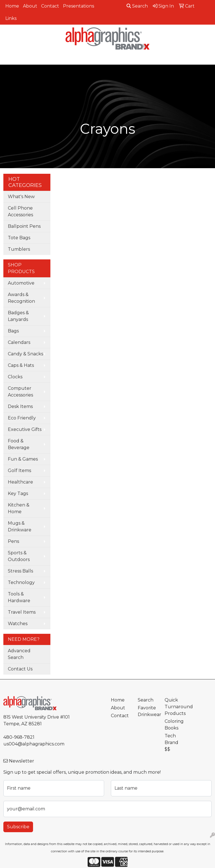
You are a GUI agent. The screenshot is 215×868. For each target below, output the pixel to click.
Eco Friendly (22, 418)
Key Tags (18, 493)
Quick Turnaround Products (175, 707)
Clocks (15, 377)
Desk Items (20, 406)
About (30, 6)
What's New (21, 197)
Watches (18, 624)
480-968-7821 (19, 737)
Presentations (79, 6)
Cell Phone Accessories (20, 211)
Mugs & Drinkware (20, 526)
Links (11, 18)
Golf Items (19, 471)
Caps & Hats (21, 365)
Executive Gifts (25, 429)
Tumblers (19, 249)
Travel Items (22, 612)
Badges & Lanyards (18, 316)
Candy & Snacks (25, 354)
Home (12, 6)
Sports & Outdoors (19, 556)
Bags (13, 331)
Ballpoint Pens (24, 226)
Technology (21, 582)
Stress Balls (20, 571)
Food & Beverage (19, 444)
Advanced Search (19, 654)
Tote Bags (19, 238)
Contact (50, 6)
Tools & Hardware (19, 597)
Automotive (21, 283)
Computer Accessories (20, 392)
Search (137, 6)
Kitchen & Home (19, 508)
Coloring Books (174, 725)
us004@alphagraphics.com (34, 744)
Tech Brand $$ (171, 743)
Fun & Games (23, 459)
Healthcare (20, 482)
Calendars (19, 342)
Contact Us (20, 669)
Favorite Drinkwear (148, 711)
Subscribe (18, 827)
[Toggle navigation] (9, 58)
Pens (13, 541)
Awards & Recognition (21, 298)
